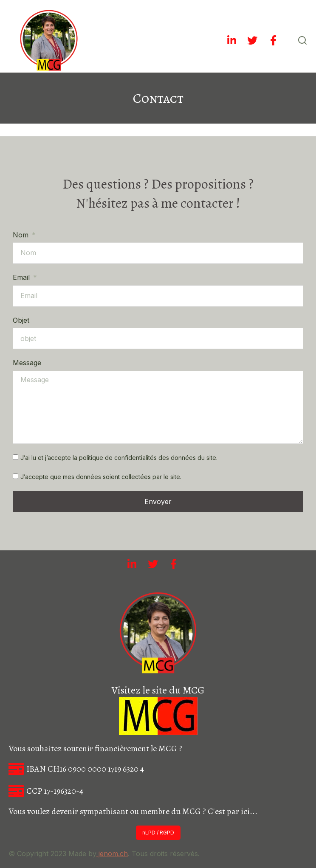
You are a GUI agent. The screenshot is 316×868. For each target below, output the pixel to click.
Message (27, 363)
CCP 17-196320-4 (55, 791)
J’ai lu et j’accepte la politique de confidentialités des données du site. (119, 458)
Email (22, 277)
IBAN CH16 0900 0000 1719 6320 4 (85, 769)
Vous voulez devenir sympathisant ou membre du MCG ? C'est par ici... (133, 811)
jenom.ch (112, 854)
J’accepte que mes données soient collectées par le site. (101, 477)
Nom (22, 235)
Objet (21, 320)
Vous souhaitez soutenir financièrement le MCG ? (95, 748)
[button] (158, 833)
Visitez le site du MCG (158, 690)
